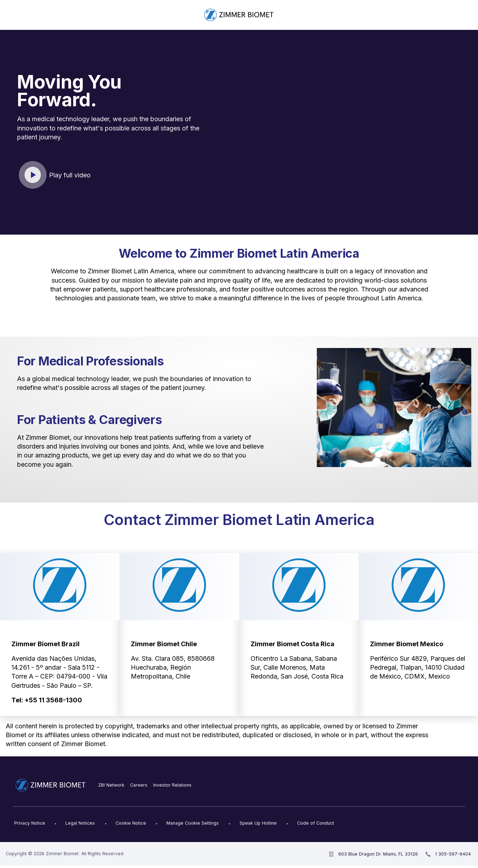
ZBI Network (111, 785)
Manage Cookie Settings (193, 823)
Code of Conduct (316, 823)
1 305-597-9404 (453, 854)
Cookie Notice (131, 823)
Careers (139, 785)
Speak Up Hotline (258, 823)
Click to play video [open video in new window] (33, 175)
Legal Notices (80, 823)
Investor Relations (172, 785)
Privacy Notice (30, 823)
